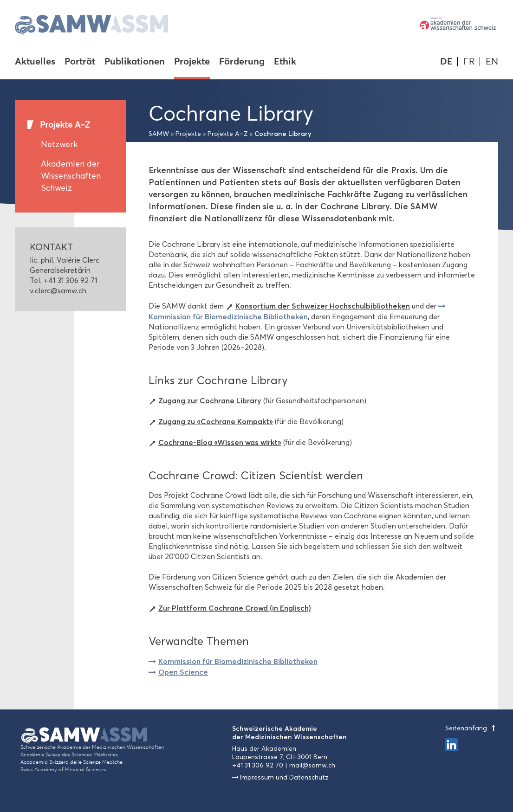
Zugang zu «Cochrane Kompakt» (216, 421)
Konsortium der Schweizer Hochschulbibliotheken (323, 306)
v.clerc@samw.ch (58, 291)
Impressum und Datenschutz (284, 777)
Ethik (285, 62)
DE (446, 61)
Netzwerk (59, 144)
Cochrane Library (283, 134)
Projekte (192, 62)
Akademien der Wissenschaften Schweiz (71, 176)
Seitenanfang (472, 728)
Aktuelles (35, 62)
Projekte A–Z (65, 125)
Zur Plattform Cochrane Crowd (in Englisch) (235, 608)
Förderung (242, 62)
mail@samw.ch (312, 765)
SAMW (159, 134)
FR (469, 61)
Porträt (80, 62)
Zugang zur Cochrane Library (210, 400)
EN (492, 61)
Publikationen (135, 62)
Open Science (183, 672)
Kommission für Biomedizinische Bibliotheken (238, 661)
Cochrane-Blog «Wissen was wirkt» (220, 442)
